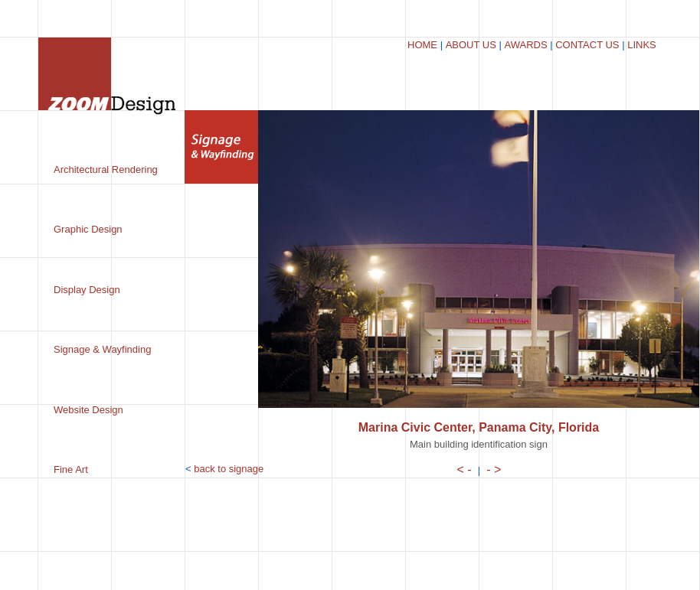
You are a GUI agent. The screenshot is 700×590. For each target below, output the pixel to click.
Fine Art (71, 469)
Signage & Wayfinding (102, 349)
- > (494, 469)
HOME (422, 45)
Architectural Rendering (106, 170)
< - (464, 469)
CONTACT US (587, 45)
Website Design (88, 410)
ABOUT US (471, 45)
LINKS (642, 45)
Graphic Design (88, 229)
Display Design (87, 290)
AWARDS (525, 45)
